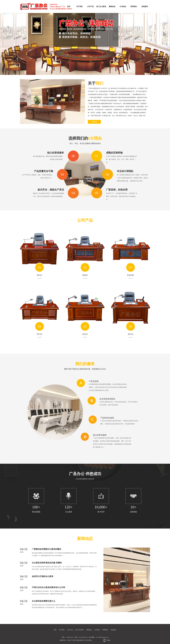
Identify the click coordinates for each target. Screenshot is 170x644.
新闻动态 (112, 6)
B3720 (39, 334)
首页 (69, 6)
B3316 (85, 334)
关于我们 (80, 6)
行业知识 (123, 6)
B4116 (39, 275)
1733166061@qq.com (102, 637)
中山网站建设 (97, 640)
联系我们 (134, 6)
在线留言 (145, 6)
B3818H (130, 275)
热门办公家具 (101, 6)
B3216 (131, 334)
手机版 (108, 640)
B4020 (85, 275)
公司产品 (90, 6)
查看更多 (94, 122)
